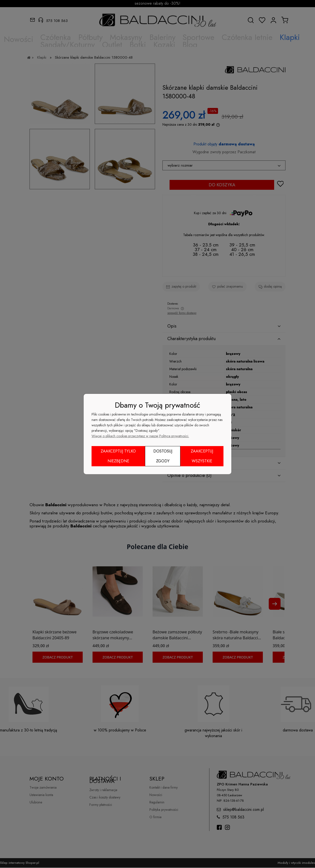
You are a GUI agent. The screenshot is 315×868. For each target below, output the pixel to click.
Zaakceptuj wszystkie (202, 456)
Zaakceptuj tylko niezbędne (118, 456)
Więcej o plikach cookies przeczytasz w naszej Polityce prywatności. (140, 436)
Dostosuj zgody (163, 456)
